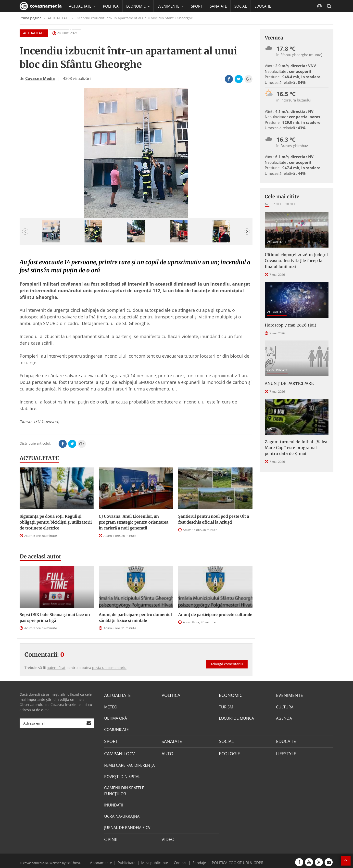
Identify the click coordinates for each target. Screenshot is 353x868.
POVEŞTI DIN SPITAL (122, 774)
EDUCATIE (263, 6)
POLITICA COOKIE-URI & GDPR (231, 859)
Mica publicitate (157, 859)
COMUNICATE (277, 366)
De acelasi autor (40, 556)
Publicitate (132, 859)
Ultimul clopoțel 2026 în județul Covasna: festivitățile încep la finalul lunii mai (296, 259)
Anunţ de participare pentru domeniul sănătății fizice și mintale (135, 617)
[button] (25, 232)
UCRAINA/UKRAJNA (122, 814)
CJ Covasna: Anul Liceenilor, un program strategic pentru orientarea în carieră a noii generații (134, 522)
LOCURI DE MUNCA (236, 717)
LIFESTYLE (285, 752)
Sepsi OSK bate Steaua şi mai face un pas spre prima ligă (55, 617)
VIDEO (167, 837)
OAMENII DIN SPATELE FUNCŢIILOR (124, 789)
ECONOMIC (229, 695)
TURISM (226, 706)
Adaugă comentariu (227, 659)
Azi (267, 204)
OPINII (110, 837)
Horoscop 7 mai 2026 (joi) (287, 322)
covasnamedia (41, 6)
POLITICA (111, 6)
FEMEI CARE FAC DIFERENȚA (129, 763)
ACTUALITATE (39, 458)
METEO (111, 706)
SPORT (197, 6)
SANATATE (218, 6)
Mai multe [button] (80, 31)
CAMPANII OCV (118, 752)
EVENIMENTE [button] (170, 6)
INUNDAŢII (114, 803)
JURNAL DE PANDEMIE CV (127, 825)
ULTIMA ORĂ (116, 717)
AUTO (167, 752)
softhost (73, 859)
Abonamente (110, 859)
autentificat (56, 668)
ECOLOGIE (228, 752)
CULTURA (285, 706)
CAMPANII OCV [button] (84, 18)
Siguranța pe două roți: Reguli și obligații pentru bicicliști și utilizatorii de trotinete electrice (56, 522)
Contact (180, 859)
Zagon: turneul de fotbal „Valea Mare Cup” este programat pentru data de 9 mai (294, 441)
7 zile (277, 204)
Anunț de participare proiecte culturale (215, 615)
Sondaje (198, 859)
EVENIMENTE (288, 695)
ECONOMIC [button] (138, 6)
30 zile (290, 204)
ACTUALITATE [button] (82, 6)
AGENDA (284, 717)
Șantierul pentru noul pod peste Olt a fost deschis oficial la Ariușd (214, 519)
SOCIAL (241, 6)
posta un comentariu (109, 668)
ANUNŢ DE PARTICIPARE (287, 379)
